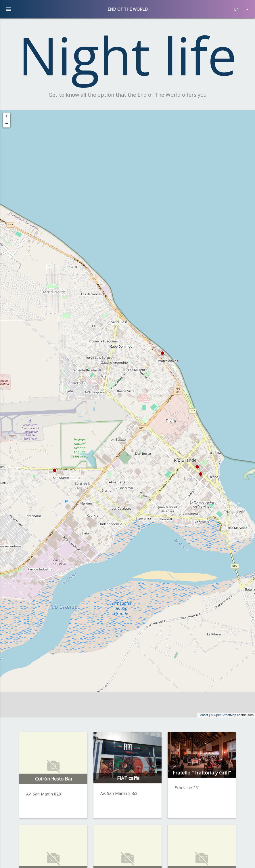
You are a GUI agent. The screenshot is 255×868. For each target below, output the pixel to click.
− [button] (7, 124)
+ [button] (7, 116)
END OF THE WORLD (128, 9)
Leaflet (203, 715)
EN (242, 9)
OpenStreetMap (225, 715)
